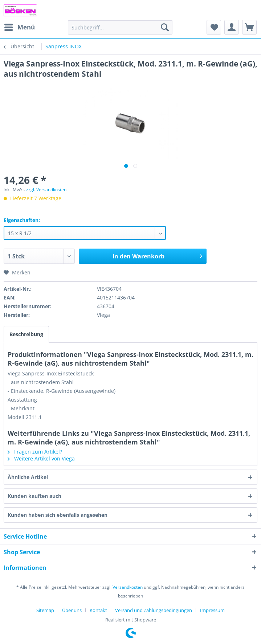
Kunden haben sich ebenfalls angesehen (58, 515)
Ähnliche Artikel (28, 477)
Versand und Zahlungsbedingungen (154, 610)
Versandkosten (128, 587)
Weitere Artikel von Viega (41, 458)
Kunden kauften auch (34, 496)
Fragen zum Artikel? (35, 452)
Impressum (212, 610)
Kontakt (98, 610)
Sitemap (45, 610)
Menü (20, 26)
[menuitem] (19, 27)
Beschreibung (26, 334)
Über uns (72, 610)
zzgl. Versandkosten (46, 190)
